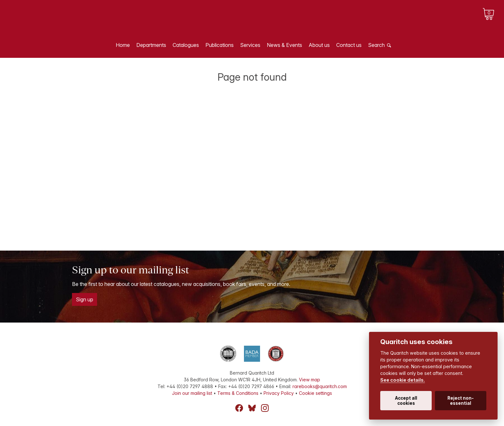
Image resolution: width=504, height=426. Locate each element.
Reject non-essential (461, 401)
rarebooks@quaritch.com (320, 386)
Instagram (265, 408)
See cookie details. (403, 380)
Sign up (85, 299)
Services (250, 45)
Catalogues (186, 45)
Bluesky (252, 408)
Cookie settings (315, 393)
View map (310, 380)
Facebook (239, 408)
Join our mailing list (192, 393)
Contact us (349, 45)
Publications (220, 45)
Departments (151, 45)
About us (319, 45)
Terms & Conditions (238, 393)
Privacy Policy (279, 393)
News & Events (284, 45)
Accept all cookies (406, 401)
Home (123, 45)
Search (376, 45)
